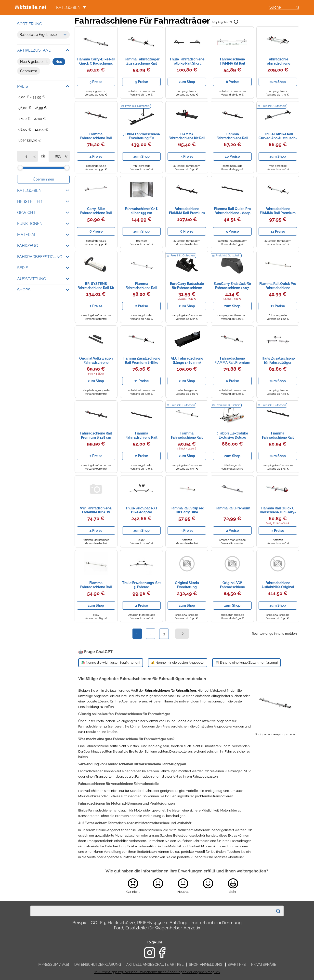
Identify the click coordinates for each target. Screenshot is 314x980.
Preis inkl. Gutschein (137, 106)
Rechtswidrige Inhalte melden (274, 634)
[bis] (58, 156)
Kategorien (71, 7)
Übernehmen (43, 179)
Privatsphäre (264, 965)
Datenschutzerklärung (98, 965)
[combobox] (152, 911)
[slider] (20, 168)
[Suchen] (278, 911)
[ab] (26, 156)
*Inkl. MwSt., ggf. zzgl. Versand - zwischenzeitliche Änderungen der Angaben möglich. (157, 972)
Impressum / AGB (53, 965)
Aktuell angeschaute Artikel (155, 965)
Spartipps (237, 965)
